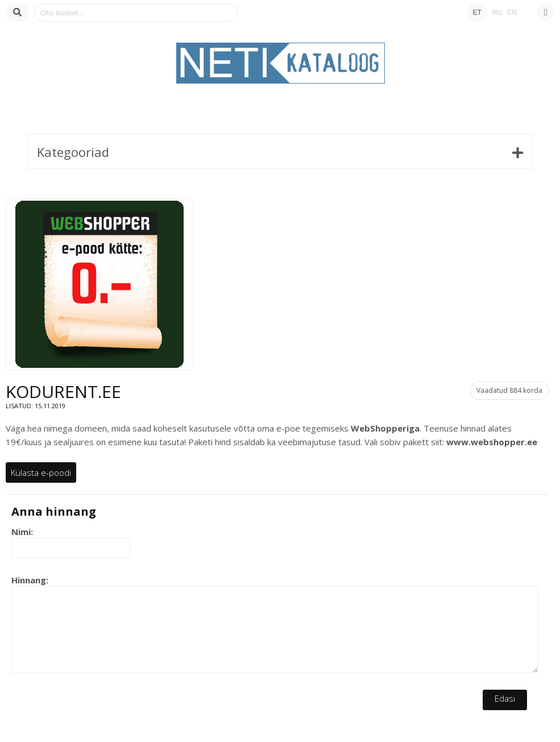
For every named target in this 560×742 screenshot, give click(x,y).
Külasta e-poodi (41, 472)
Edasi (505, 698)
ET (477, 13)
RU (497, 13)
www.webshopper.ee (492, 442)
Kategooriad (73, 152)
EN (512, 13)
